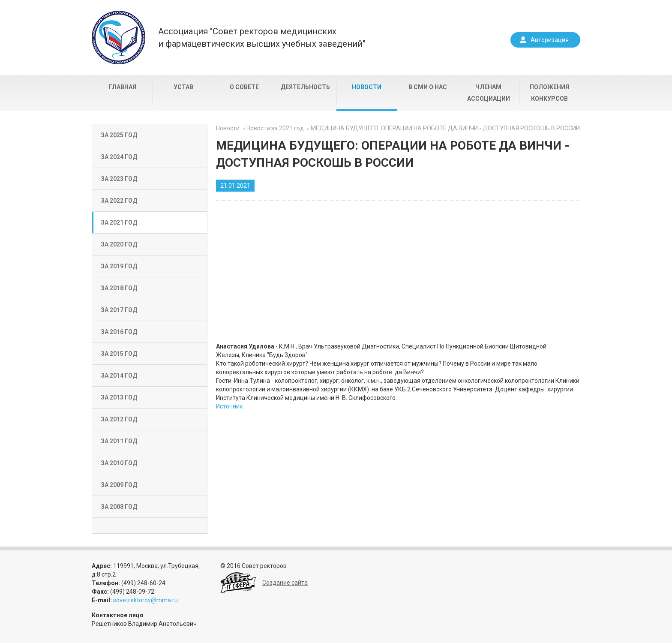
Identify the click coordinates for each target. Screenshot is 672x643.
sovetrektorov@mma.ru (145, 600)
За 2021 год (119, 222)
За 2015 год (119, 354)
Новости (367, 87)
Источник (229, 406)
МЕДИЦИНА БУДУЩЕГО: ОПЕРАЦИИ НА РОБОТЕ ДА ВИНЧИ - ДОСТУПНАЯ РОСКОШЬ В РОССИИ (445, 128)
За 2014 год (119, 376)
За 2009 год (119, 485)
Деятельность (305, 87)
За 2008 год (119, 507)
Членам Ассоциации (489, 93)
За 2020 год (119, 244)
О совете (244, 87)
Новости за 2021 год (275, 128)
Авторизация (550, 40)
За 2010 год (119, 463)
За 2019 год (119, 266)
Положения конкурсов (549, 93)
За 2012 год (119, 419)
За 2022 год (119, 201)
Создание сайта (285, 583)
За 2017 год (119, 310)
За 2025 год (119, 135)
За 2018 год (119, 288)
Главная (123, 87)
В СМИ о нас (428, 87)
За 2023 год (119, 179)
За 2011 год (119, 441)
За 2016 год (119, 332)
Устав (183, 87)
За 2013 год (119, 397)
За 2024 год (119, 157)
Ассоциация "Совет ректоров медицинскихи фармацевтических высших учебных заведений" (262, 38)
